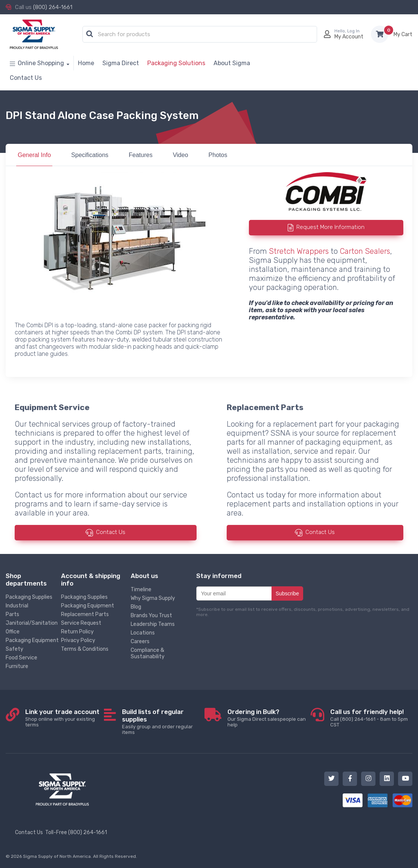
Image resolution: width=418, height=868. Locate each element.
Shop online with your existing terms (65, 718)
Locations (143, 633)
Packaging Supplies (29, 597)
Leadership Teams (153, 624)
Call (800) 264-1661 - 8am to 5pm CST (371, 718)
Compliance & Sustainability (148, 653)
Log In (353, 31)
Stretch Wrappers (299, 251)
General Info (34, 155)
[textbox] (202, 35)
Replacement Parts (85, 614)
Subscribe (287, 593)
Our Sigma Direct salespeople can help (269, 718)
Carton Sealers (365, 251)
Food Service (21, 658)
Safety (14, 649)
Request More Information (330, 227)
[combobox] (200, 35)
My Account (349, 37)
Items (403, 34)
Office (13, 632)
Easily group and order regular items (163, 722)
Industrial (17, 606)
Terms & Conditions (85, 649)
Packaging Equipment (32, 640)
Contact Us (111, 532)
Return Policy (77, 632)
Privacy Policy (78, 640)
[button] (90, 34)
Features (141, 155)
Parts (12, 614)
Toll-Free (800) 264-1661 (76, 832)
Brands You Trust (151, 616)
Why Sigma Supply (153, 598)
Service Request (81, 623)
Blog (136, 607)
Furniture (17, 666)
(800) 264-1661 (53, 7)
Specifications (90, 155)
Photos (218, 155)
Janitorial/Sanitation (32, 623)
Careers (140, 641)
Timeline (141, 590)
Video (181, 155)
